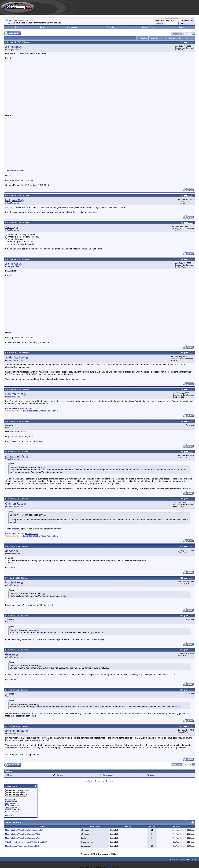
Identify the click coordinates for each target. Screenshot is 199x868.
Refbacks (9, 811)
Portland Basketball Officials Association (39, 411)
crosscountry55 (15, 456)
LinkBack (141, 38)
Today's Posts (148, 27)
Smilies (8, 802)
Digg (10, 775)
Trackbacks (10, 808)
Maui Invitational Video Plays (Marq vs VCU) (22, 834)
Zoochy (10, 227)
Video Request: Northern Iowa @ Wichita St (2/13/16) (26, 842)
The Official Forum (15, 20)
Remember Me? (187, 20)
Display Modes (185, 38)
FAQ (42, 27)
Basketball (29, 20)
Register (19, 27)
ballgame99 (13, 200)
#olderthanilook (15, 357)
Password (160, 23)
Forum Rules (10, 815)
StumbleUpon (108, 775)
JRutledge (12, 47)
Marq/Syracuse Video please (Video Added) (22, 846)
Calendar (111, 27)
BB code (9, 800)
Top (197, 859)
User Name (160, 20)
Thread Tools (155, 38)
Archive (190, 859)
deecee (10, 551)
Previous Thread (94, 781)
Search (182, 27)
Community (73, 27)
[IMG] (7, 804)
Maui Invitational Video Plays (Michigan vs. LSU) (24, 830)
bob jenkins (13, 582)
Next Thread (107, 781)
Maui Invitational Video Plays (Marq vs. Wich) (23, 838)
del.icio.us (59, 775)
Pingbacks (9, 809)
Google (153, 775)
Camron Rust (14, 394)
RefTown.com (31, 408)
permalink (188, 42)
